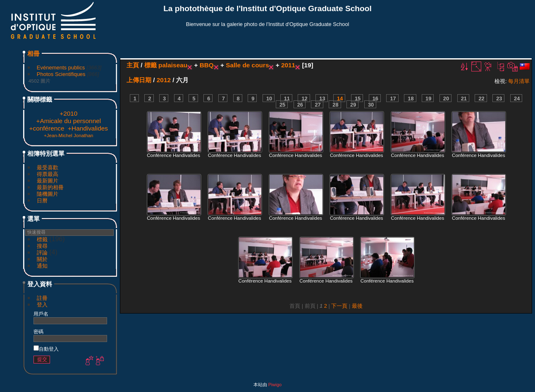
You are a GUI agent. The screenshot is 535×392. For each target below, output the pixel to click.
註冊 (42, 298)
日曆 (42, 201)
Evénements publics (61, 68)
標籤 (42, 239)
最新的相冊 (50, 187)
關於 (42, 259)
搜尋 (42, 246)
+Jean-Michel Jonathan (68, 135)
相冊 (33, 53)
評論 (42, 253)
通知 (42, 266)
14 (340, 99)
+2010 (68, 113)
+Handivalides (88, 128)
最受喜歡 (48, 167)
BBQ (207, 65)
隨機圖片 (48, 194)
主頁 (133, 65)
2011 (288, 65)
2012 (164, 80)
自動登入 (46, 349)
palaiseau (173, 65)
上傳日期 (139, 80)
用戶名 (41, 314)
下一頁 (339, 306)
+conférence (47, 128)
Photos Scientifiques (61, 74)
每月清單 (519, 81)
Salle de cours (247, 65)
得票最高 (48, 174)
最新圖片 (48, 181)
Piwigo (275, 385)
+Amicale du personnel (68, 121)
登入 (42, 305)
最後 (357, 306)
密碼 (38, 331)
